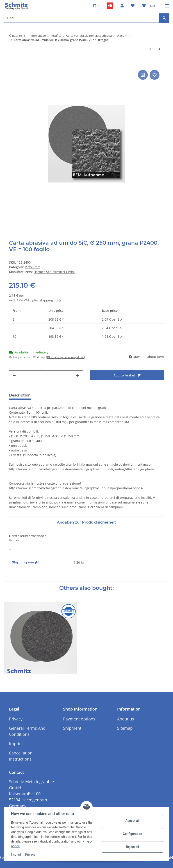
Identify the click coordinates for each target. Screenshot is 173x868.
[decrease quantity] (14, 375)
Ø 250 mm (33, 267)
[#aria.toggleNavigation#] (167, 4)
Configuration (132, 834)
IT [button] (95, 6)
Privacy (30, 854)
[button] (122, 6)
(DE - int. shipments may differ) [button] (66, 357)
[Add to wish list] (155, 75)
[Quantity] (46, 375)
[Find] (164, 18)
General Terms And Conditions (27, 731)
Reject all (132, 847)
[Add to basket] (13, 64)
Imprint (16, 854)
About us (126, 719)
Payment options (79, 719)
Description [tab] (20, 395)
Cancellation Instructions (21, 756)
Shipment (72, 728)
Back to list (19, 36)
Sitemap (125, 728)
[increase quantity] (78, 375)
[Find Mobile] (81, 18)
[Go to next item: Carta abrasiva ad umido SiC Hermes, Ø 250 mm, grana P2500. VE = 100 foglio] (159, 49)
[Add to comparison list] (143, 75)
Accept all (132, 821)
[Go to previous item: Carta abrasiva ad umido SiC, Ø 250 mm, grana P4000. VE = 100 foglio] (150, 49)
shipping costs (51, 300)
